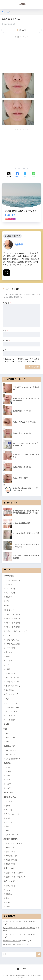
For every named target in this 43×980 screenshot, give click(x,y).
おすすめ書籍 (9, 576)
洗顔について (10, 737)
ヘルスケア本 (10, 589)
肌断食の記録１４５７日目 (11, 941)
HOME (22, 969)
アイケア (9, 802)
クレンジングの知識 (13, 627)
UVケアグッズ (11, 750)
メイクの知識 (10, 720)
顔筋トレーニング (12, 835)
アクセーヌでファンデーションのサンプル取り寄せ (19, 921)
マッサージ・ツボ (12, 682)
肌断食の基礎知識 (10, 839)
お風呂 (8, 669)
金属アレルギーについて (15, 873)
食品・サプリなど (10, 881)
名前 (5, 331)
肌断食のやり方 (11, 860)
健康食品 (9, 894)
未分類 (6, 724)
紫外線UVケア (9, 746)
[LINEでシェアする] (34, 175)
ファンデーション (12, 703)
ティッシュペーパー (13, 814)
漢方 (7, 898)
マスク (8, 818)
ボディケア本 (10, 593)
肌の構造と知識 (11, 856)
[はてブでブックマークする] (26, 175)
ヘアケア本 (10, 585)
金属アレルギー (10, 868)
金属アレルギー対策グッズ (15, 877)
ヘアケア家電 (10, 648)
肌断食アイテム (10, 797)
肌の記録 (7, 763)
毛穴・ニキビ (10, 852)
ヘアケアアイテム (12, 640)
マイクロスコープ (10, 694)
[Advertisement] (20, 55)
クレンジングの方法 (13, 623)
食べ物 (8, 902)
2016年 (8, 776)
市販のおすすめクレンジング (16, 631)
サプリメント (10, 886)
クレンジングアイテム (14, 615)
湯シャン (9, 652)
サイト (5, 350)
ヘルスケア (8, 661)
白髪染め (9, 656)
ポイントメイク (11, 712)
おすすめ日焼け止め (13, 759)
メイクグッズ (10, 716)
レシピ (8, 890)
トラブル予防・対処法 (14, 843)
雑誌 (7, 601)
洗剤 (7, 830)
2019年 (8, 788)
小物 (7, 826)
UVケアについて (12, 755)
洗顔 (5, 729)
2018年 (8, 784)
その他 (8, 806)
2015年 (8, 772)
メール (6, 340)
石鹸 (7, 742)
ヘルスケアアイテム (13, 677)
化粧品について (11, 847)
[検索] (39, 954)
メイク (6, 699)
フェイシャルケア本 (13, 580)
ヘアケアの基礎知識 (13, 644)
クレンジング (9, 610)
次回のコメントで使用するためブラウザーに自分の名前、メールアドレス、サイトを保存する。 (22, 360)
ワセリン (9, 822)
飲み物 (8, 906)
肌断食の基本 (10, 864)
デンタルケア (10, 673)
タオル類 (9, 810)
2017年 (8, 780)
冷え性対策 (10, 690)
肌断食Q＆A (8, 792)
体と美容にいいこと (13, 686)
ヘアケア (7, 635)
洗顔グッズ (10, 733)
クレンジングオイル (13, 619)
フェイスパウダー (12, 708)
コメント (7, 303)
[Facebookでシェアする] (17, 175)
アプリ (8, 665)
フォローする (10, 215)
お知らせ (7, 605)
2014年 (8, 767)
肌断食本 (9, 597)
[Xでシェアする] (9, 175)
